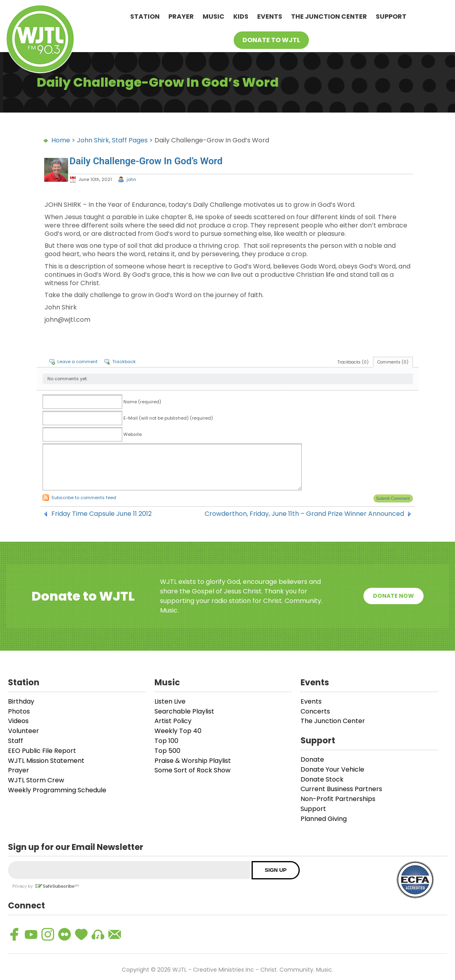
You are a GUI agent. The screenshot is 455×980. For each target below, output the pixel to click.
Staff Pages (130, 140)
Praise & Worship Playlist (193, 761)
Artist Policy (173, 721)
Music (214, 17)
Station (145, 17)
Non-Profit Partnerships (338, 799)
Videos (18, 721)
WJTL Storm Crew (36, 780)
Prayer (181, 17)
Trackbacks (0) (353, 362)
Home (61, 140)
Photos (19, 711)
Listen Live (170, 701)
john (131, 179)
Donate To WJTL (271, 40)
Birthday (21, 701)
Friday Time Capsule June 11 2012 (102, 514)
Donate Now (393, 596)
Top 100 (166, 741)
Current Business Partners (341, 789)
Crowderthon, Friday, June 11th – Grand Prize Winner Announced (304, 514)
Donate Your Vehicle (332, 769)
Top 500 (167, 751)
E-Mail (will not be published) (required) (168, 418)
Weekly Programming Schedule (57, 790)
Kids (241, 17)
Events (270, 17)
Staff (16, 741)
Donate (312, 759)
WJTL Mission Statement (46, 761)
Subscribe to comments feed (84, 498)
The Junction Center (329, 17)
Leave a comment (77, 362)
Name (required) (142, 402)
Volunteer (23, 731)
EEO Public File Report (42, 751)
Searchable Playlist (184, 711)
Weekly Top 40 (178, 731)
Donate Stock (322, 779)
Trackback (124, 362)
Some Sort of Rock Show (192, 770)
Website (133, 434)
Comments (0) (393, 362)
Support (391, 17)
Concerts (315, 711)
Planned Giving (324, 819)
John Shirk (93, 140)
